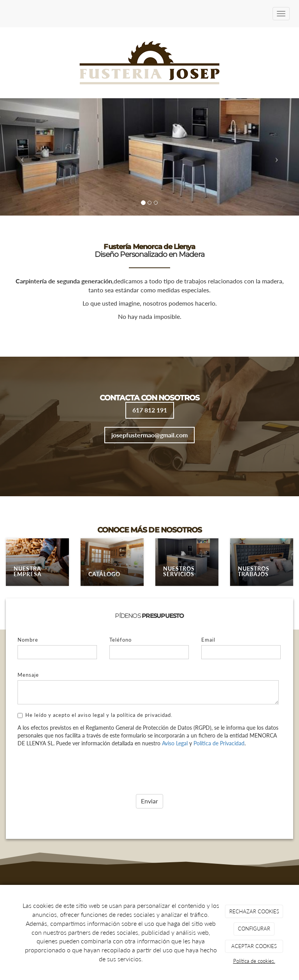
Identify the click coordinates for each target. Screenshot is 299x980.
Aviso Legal (175, 743)
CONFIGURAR (254, 929)
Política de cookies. (254, 961)
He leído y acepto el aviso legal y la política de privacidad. (95, 715)
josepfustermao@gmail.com (149, 435)
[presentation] (77, 768)
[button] (22, 157)
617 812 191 (150, 410)
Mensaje (28, 675)
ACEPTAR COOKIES (254, 946)
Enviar (149, 801)
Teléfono (120, 640)
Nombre (28, 640)
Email (208, 640)
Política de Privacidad (219, 743)
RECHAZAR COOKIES (254, 911)
